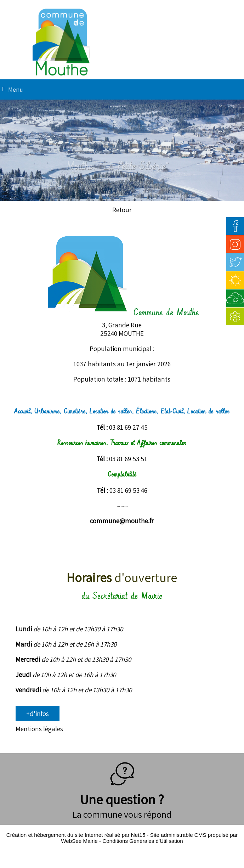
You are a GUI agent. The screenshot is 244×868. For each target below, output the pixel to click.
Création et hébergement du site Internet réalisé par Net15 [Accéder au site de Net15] (76, 835)
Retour (122, 210)
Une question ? (122, 790)
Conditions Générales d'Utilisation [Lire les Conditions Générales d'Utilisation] (143, 841)
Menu (16, 89)
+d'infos (38, 714)
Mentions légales (39, 729)
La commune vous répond (122, 814)
